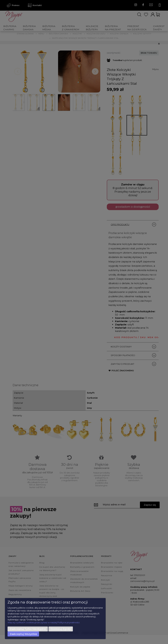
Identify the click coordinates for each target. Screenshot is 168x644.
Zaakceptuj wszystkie (23, 634)
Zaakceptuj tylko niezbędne (28, 629)
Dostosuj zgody (61, 629)
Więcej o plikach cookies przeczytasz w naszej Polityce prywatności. (44, 622)
